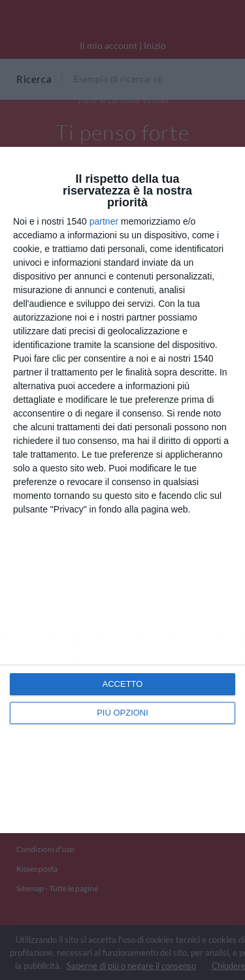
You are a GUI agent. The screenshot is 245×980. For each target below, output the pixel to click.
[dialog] (122, 490)
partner (104, 221)
